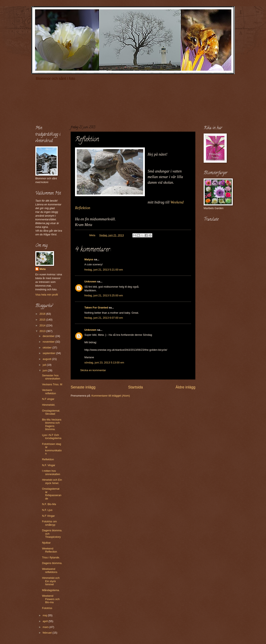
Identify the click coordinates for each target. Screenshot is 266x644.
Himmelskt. (49, 405)
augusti (47, 359)
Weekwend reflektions (50, 570)
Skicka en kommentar (93, 370)
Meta (42, 269)
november (49, 342)
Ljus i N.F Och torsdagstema (52, 437)
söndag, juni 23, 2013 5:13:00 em (104, 363)
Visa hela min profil (47, 295)
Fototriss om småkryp (49, 523)
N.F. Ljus (47, 510)
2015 (43, 320)
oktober (47, 348)
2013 (43, 331)
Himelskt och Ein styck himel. (52, 481)
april (46, 621)
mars (46, 627)
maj (45, 615)
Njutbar (46, 543)
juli (45, 365)
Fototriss (47, 608)
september (49, 353)
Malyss (89, 259)
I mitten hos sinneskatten (51, 472)
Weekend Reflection (49, 550)
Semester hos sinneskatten (51, 377)
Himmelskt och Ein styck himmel (51, 581)
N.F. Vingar (49, 465)
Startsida (135, 387)
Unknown (90, 281)
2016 (43, 314)
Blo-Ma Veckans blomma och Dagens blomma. (52, 424)
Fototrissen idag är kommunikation (52, 449)
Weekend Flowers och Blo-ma (51, 599)
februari (47, 633)
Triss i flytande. (51, 557)
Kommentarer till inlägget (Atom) (111, 396)
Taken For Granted (96, 308)
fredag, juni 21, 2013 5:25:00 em (104, 295)
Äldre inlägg (185, 387)
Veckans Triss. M (52, 384)
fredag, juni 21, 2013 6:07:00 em (104, 318)
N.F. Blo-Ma (49, 504)
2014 (43, 325)
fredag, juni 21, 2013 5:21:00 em (104, 270)
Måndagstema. (51, 590)
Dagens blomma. (52, 563)
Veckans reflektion (49, 392)
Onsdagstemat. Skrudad (51, 412)
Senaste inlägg (83, 387)
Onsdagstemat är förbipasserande (52, 494)
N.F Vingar (48, 516)
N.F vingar (48, 399)
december (49, 336)
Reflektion (48, 459)
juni (45, 370)
